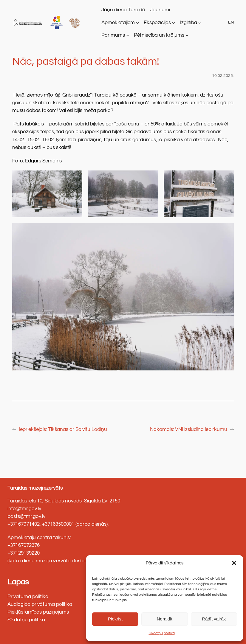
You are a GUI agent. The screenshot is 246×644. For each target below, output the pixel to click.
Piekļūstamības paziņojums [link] (38, 612)
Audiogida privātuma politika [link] (40, 604)
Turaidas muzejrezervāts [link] (35, 488)
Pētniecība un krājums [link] (159, 35)
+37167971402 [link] (24, 524)
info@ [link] (14, 509)
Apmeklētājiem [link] (118, 23)
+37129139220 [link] (24, 553)
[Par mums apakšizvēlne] (128, 35)
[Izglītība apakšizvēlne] (200, 23)
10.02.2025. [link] (223, 76)
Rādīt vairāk (214, 619)
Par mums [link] (113, 35)
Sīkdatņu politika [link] (162, 633)
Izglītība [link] (189, 23)
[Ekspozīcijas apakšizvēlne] (174, 23)
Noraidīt (165, 619)
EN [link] (231, 22)
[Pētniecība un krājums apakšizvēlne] (187, 35)
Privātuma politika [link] (28, 597)
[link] (28, 22)
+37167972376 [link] (24, 545)
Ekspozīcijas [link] (157, 23)
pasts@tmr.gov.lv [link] (26, 516)
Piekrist (115, 619)
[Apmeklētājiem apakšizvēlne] (137, 23)
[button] (234, 563)
